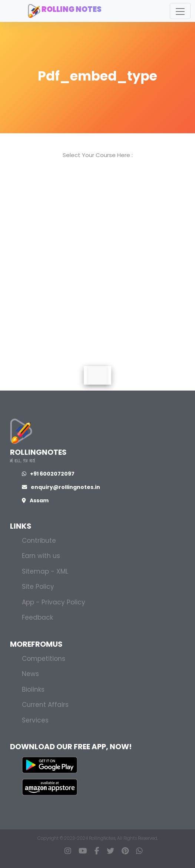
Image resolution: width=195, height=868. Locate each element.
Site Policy (38, 587)
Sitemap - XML (45, 571)
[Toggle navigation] (180, 11)
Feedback (37, 617)
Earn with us (41, 556)
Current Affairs (45, 705)
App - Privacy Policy (54, 602)
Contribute (39, 541)
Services (35, 720)
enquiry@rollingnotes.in (61, 487)
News (30, 674)
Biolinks (33, 689)
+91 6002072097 (48, 474)
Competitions (44, 659)
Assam (35, 500)
